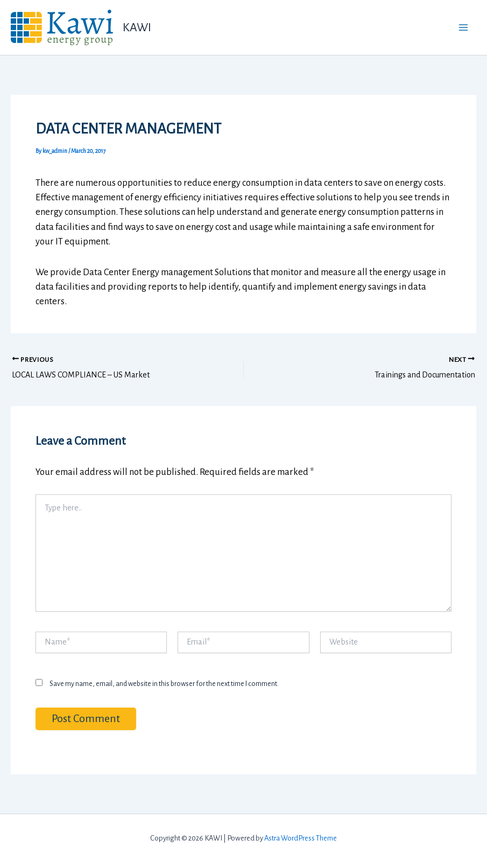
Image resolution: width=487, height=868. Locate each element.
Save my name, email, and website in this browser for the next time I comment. (164, 684)
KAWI (137, 27)
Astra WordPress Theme (301, 838)
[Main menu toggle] (464, 28)
